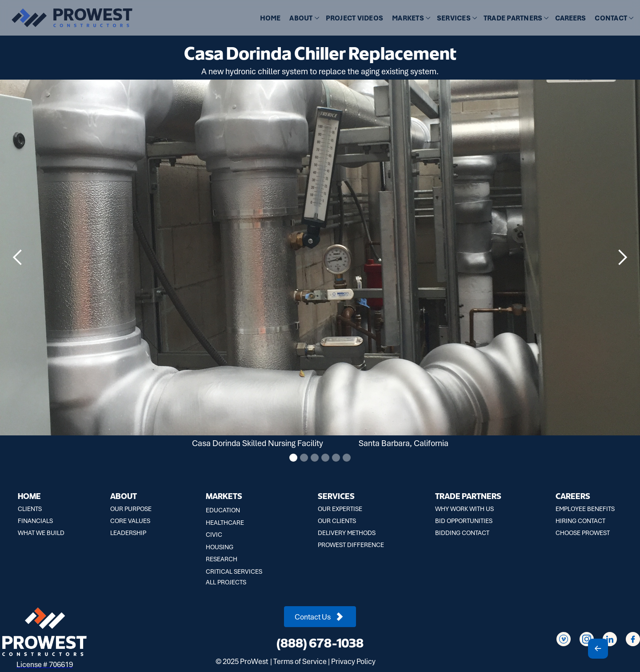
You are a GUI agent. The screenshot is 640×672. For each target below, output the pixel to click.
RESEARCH (222, 559)
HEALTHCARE (225, 523)
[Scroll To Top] (598, 649)
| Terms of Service (298, 661)
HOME (270, 18)
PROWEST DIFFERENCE (351, 545)
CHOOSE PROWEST (583, 533)
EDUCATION (223, 510)
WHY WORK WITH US (464, 509)
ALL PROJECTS (226, 582)
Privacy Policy (353, 661)
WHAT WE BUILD (41, 533)
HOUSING (220, 547)
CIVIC (214, 535)
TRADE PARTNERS (468, 496)
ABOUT (124, 496)
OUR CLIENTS (337, 521)
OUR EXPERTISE (340, 509)
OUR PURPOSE (131, 509)
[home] (67, 18)
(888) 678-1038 (320, 643)
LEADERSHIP (128, 533)
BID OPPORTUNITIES (464, 521)
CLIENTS (30, 509)
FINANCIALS (35, 521)
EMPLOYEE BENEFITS (585, 509)
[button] (303, 18)
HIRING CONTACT (580, 521)
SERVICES (336, 496)
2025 (231, 661)
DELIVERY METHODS (347, 533)
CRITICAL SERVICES (234, 571)
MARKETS (224, 496)
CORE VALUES (130, 521)
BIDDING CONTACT (462, 533)
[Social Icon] (564, 639)
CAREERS (570, 18)
